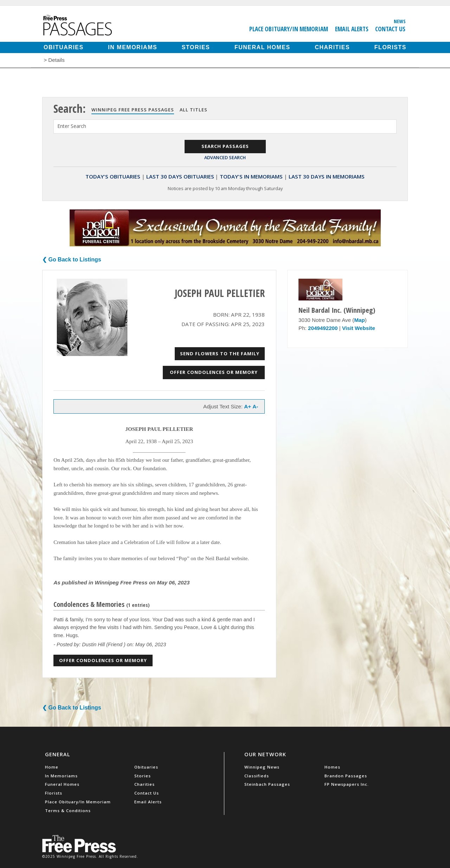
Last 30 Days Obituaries (180, 176)
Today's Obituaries (113, 176)
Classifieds (257, 776)
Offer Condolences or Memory (214, 372)
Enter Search (72, 126)
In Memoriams (133, 47)
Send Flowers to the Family (220, 354)
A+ (247, 406)
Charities (332, 47)
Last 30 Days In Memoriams (327, 176)
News (400, 21)
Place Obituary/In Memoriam (289, 29)
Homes (332, 767)
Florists (390, 47)
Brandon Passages (346, 776)
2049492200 (323, 328)
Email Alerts (352, 29)
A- (255, 406)
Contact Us (390, 29)
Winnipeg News (262, 767)
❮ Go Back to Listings (72, 260)
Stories (196, 47)
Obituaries (64, 47)
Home (52, 767)
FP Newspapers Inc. (347, 784)
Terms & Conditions (68, 811)
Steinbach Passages (267, 784)
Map (359, 320)
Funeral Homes (262, 47)
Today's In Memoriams (251, 176)
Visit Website (359, 328)
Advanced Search (225, 157)
